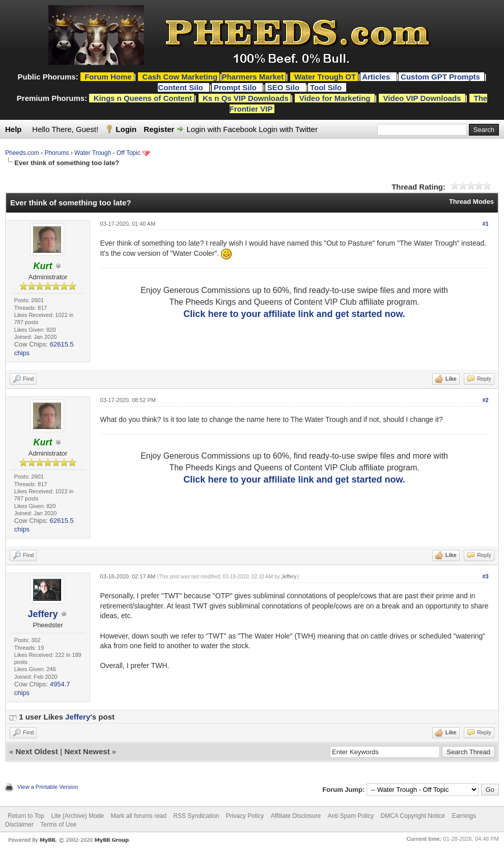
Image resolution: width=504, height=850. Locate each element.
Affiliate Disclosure (296, 816)
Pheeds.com (22, 153)
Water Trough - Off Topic (107, 153)
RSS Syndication (196, 816)
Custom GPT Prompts (440, 77)
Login (126, 129)
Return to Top (26, 816)
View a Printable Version (48, 787)
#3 (485, 576)
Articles (377, 77)
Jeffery (43, 614)
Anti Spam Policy (351, 816)
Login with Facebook (222, 129)
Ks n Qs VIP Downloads (246, 98)
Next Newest (87, 751)
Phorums (57, 153)
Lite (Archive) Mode (77, 816)
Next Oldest (37, 751)
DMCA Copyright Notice (413, 816)
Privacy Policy (245, 816)
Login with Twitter (288, 129)
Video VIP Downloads (422, 98)
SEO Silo (285, 87)
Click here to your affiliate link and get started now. (294, 314)
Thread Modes (471, 202)
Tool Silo (327, 87)
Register (159, 129)
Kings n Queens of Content (143, 98)
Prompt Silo (236, 87)
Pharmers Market (253, 77)
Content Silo (181, 87)
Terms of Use (58, 825)
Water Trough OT (325, 77)
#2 (485, 400)
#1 (485, 224)
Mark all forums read (139, 816)
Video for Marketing (335, 98)
